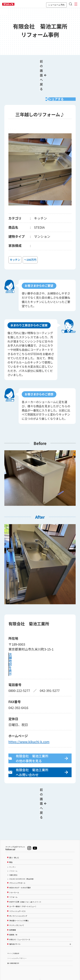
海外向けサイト (15, 930)
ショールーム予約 (56, 5)
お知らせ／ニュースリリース (20, 925)
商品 (11, 848)
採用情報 (12, 916)
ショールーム (14, 878)
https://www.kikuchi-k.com (29, 740)
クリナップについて (17, 911)
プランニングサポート (17, 869)
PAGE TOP (40, 965)
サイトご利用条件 (13, 939)
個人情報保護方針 (13, 949)
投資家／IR (13, 921)
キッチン (12, 853)
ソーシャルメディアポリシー (17, 944)
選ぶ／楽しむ (14, 843)
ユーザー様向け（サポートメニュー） (23, 892)
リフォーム (13, 883)
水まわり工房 (25, 888)
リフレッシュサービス (17, 897)
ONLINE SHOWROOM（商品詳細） (22, 865)
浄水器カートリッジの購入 (19, 906)
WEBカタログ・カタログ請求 (20, 873)
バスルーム (13, 857)
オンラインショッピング (18, 902)
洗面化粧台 (13, 861)
